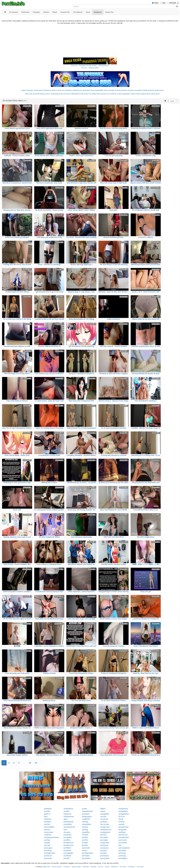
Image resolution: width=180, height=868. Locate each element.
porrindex (86, 856)
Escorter (66, 94)
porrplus (104, 851)
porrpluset (104, 848)
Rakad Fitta (96, 94)
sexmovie (104, 819)
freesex (47, 830)
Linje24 (24, 90)
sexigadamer (124, 814)
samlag (85, 822)
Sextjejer (131, 90)
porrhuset (48, 856)
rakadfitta (86, 832)
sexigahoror (123, 809)
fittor (46, 817)
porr (120, 845)
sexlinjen (104, 822)
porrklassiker (124, 837)
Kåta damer (156, 94)
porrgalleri (68, 837)
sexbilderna (68, 809)
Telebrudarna (38, 90)
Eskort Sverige (109, 90)
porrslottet (86, 858)
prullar (84, 809)
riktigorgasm (87, 817)
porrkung (122, 853)
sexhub (121, 822)
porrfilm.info (46, 867)
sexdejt (47, 843)
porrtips (85, 827)
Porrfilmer (113, 94)
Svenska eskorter (121, 90)
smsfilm (67, 811)
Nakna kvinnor (45, 94)
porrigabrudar (50, 853)
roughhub (86, 819)
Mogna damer (146, 94)
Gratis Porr (87, 94)
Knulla (119, 94)
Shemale (173, 3)
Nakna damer (136, 94)
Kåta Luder (29, 94)
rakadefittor (87, 824)
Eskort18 (151, 90)
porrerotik (86, 848)
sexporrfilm (105, 843)
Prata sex (61, 90)
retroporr (67, 832)
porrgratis (67, 835)
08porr (103, 809)
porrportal (104, 845)
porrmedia (123, 843)
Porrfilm (85, 835)
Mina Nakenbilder (97, 90)
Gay (164, 3)
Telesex (54, 90)
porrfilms (67, 840)
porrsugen (48, 848)
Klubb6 (145, 90)
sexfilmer (122, 832)
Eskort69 (36, 94)
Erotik (81, 94)
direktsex (48, 819)
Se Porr (122, 817)
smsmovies (49, 832)
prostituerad (68, 822)
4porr (66, 819)
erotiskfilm (68, 824)
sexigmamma (106, 830)
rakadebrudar (87, 811)
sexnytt (103, 817)
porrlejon (48, 822)
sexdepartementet (51, 837)
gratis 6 (47, 814)
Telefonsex (47, 90)
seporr (103, 811)
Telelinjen (30, 90)
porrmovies (123, 835)
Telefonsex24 (77, 90)
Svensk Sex (105, 94)
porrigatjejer (68, 853)
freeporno (68, 814)
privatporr (86, 814)
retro (65, 830)
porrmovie (123, 840)
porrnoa (103, 835)
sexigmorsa (105, 827)
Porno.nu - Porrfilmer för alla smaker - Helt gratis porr (90, 65)
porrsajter (104, 837)
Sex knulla (104, 824)
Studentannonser (57, 94)
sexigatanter (105, 832)
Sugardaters (126, 94)
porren (85, 851)
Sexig (121, 819)
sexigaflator (123, 811)
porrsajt (47, 845)
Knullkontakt (74, 94)
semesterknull (69, 827)
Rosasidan (138, 90)
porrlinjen (122, 851)
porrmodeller (49, 827)
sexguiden (123, 830)
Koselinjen (68, 90)
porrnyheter (105, 858)
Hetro (157, 3)
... (24, 763)
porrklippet (123, 858)
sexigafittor (105, 814)
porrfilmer (67, 848)
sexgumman (123, 827)
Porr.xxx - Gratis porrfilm (90, 68)
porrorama (104, 856)
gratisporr (48, 809)
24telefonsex (69, 817)
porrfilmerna (68, 843)
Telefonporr (87, 90)
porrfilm (47, 811)
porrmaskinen (124, 848)
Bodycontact (159, 90)
